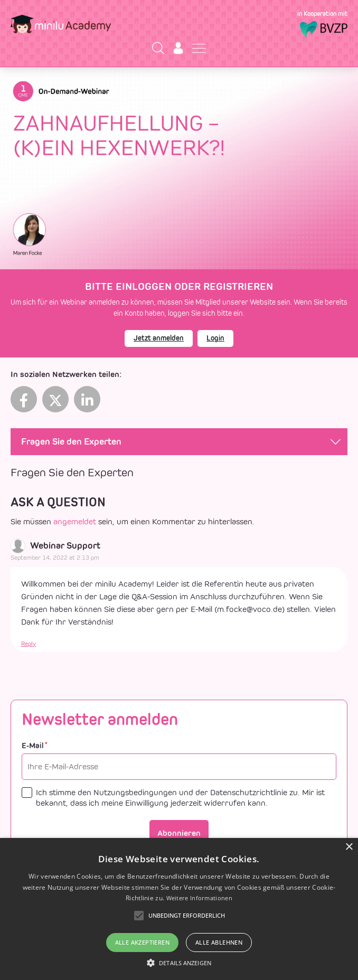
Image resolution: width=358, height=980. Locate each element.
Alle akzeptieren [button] (142, 942)
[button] (179, 963)
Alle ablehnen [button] (219, 942)
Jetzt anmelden (159, 338)
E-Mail (35, 746)
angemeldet (75, 521)
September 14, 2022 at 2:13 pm (55, 558)
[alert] (179, 909)
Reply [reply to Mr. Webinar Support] (29, 644)
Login (215, 338)
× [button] (349, 847)
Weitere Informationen (199, 898)
